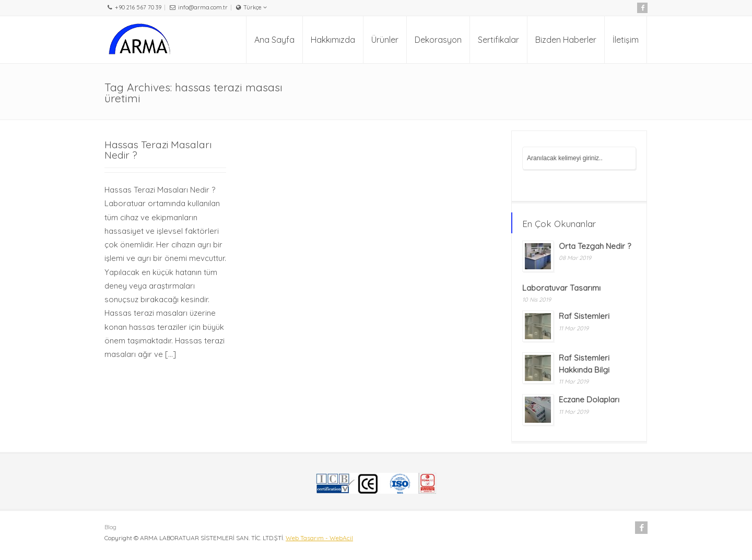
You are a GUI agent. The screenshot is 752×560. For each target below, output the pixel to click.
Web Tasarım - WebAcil (319, 538)
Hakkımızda (333, 40)
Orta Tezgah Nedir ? (595, 246)
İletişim (626, 40)
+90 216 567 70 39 (138, 7)
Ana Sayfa (274, 40)
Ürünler (385, 40)
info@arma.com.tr (203, 7)
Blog (110, 527)
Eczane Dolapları (589, 400)
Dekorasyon (438, 40)
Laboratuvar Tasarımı (561, 288)
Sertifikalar (498, 40)
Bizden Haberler (566, 40)
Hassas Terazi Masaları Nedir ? (158, 150)
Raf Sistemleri (584, 316)
